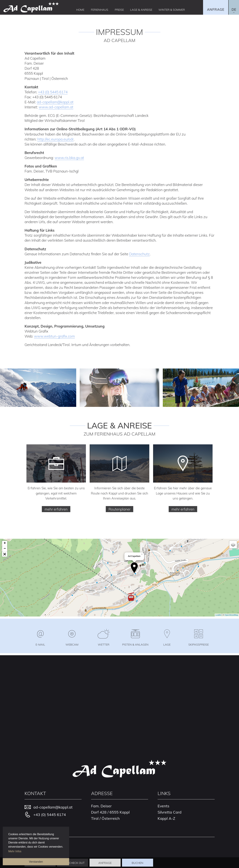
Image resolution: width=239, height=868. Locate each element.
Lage (167, 644)
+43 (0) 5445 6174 (53, 92)
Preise (119, 10)
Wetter (104, 644)
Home (80, 10)
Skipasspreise (199, 644)
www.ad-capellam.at (56, 107)
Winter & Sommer (172, 10)
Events (163, 806)
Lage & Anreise (141, 10)
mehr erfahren (56, 509)
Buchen (137, 863)
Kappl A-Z (166, 818)
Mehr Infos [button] (15, 851)
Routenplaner (119, 509)
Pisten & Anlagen (135, 644)
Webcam (72, 644)
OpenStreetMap (231, 615)
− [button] (5, 549)
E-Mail (40, 644)
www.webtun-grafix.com (54, 336)
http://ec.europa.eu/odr (55, 139)
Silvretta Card (170, 812)
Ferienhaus (100, 10)
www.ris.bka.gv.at (69, 158)
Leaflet (218, 615)
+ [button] (5, 543)
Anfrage (216, 9)
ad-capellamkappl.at (55, 102)
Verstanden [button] (36, 862)
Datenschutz (139, 254)
